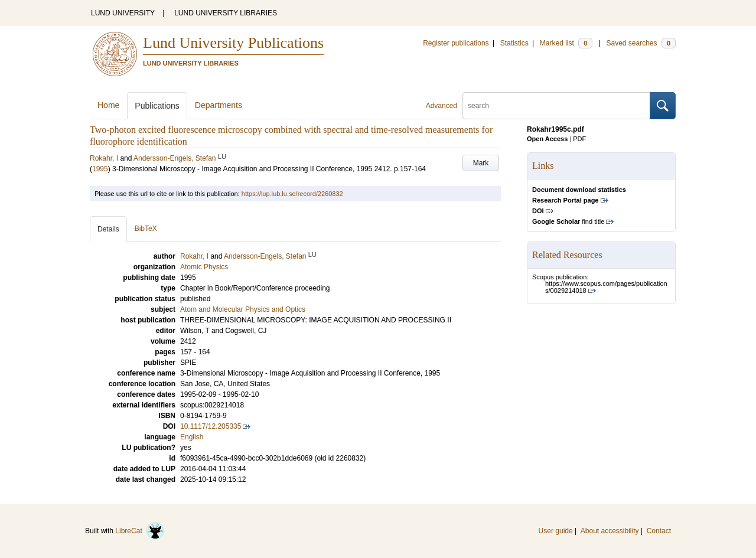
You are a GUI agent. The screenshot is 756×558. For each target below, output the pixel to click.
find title (568, 221)
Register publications (456, 43)
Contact (659, 531)
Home (108, 105)
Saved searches (641, 43)
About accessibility (610, 531)
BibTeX (146, 229)
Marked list (566, 43)
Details (108, 229)
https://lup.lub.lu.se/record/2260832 (292, 194)
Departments (219, 105)
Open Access (547, 139)
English (192, 437)
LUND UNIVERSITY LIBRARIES (226, 13)
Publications (157, 106)
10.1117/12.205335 (211, 426)
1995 (100, 169)
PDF (579, 139)
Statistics (514, 43)
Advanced (441, 106)
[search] (556, 106)
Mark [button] (481, 163)
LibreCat (140, 531)
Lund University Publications (233, 43)
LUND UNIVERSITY (123, 13)
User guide (556, 531)
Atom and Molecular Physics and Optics (243, 309)
